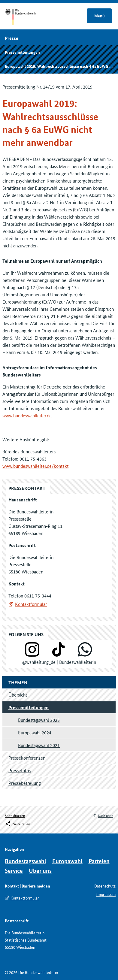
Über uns (40, 871)
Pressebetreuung (25, 783)
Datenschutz (105, 886)
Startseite (26, 17)
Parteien (99, 861)
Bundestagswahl (26, 861)
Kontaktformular (31, 604)
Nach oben (106, 815)
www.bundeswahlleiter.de (27, 415)
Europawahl (67, 861)
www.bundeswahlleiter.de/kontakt (35, 466)
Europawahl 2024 (35, 732)
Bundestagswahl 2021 (39, 745)
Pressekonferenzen (27, 758)
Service (14, 871)
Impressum (106, 894)
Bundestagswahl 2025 (39, 720)
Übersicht (18, 695)
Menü (100, 16)
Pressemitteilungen (22, 52)
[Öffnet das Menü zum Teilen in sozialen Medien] (17, 824)
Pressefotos (20, 770)
